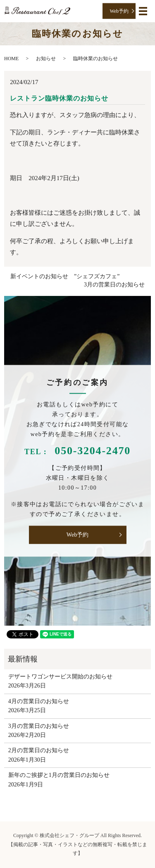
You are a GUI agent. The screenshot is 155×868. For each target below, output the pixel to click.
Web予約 (119, 11)
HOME (11, 59)
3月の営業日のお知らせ (114, 285)
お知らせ (46, 59)
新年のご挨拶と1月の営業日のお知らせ (59, 775)
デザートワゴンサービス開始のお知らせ (60, 677)
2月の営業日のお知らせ (39, 750)
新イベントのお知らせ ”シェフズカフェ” (65, 276)
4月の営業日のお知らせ (39, 701)
